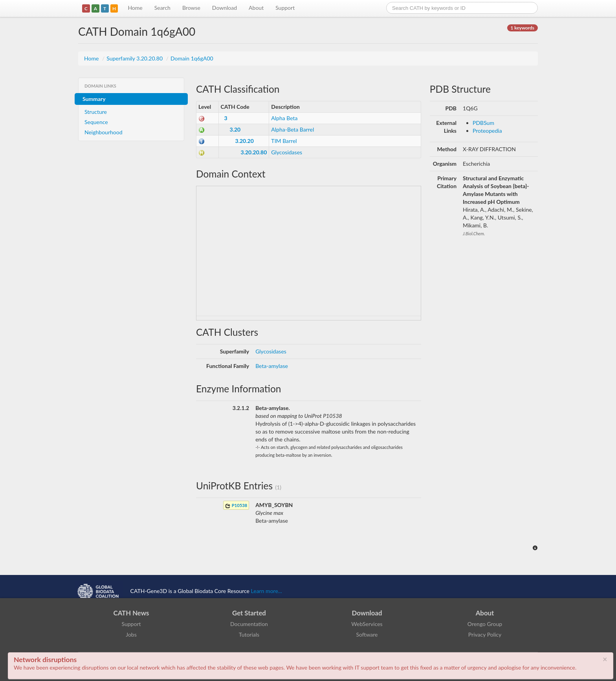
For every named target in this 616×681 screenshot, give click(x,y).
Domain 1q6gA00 (192, 58)
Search (162, 8)
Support (285, 8)
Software (367, 634)
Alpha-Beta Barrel (292, 129)
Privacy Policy (485, 634)
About (256, 8)
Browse (191, 8)
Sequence (96, 122)
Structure (96, 112)
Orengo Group (485, 624)
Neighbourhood (104, 132)
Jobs (131, 634)
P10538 (236, 506)
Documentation (249, 624)
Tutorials (249, 634)
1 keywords (522, 28)
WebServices (367, 624)
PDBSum (483, 123)
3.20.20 (245, 141)
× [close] (605, 659)
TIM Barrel (284, 141)
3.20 (235, 129)
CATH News (131, 613)
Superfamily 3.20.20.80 (135, 58)
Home (135, 8)
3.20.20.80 (254, 152)
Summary (94, 99)
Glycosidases (287, 152)
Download (225, 8)
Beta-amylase (272, 366)
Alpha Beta (284, 118)
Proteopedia (487, 131)
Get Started (249, 613)
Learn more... (267, 591)
